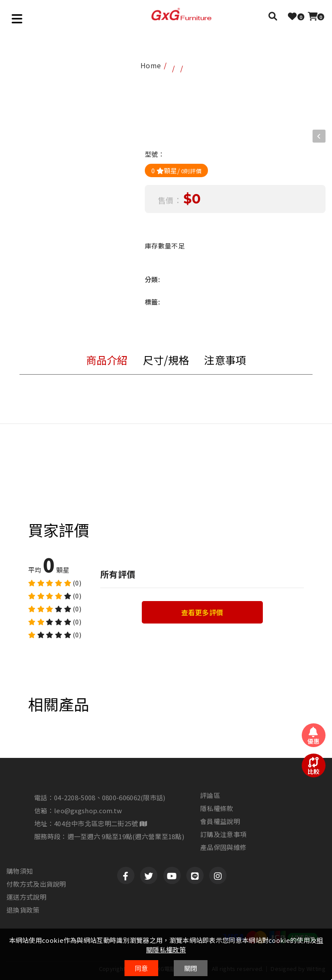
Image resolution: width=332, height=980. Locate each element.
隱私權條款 (217, 808)
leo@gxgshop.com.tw (88, 810)
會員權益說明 (220, 821)
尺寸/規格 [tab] (166, 360)
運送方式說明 (26, 897)
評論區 (210, 795)
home (151, 65)
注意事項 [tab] (225, 360)
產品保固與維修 (223, 847)
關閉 (191, 968)
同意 (142, 968)
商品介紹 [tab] (107, 360)
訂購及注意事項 (223, 834)
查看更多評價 (202, 612)
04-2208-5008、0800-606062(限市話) (110, 797)
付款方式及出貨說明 (36, 884)
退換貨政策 (23, 910)
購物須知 (20, 871)
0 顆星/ (176, 170)
